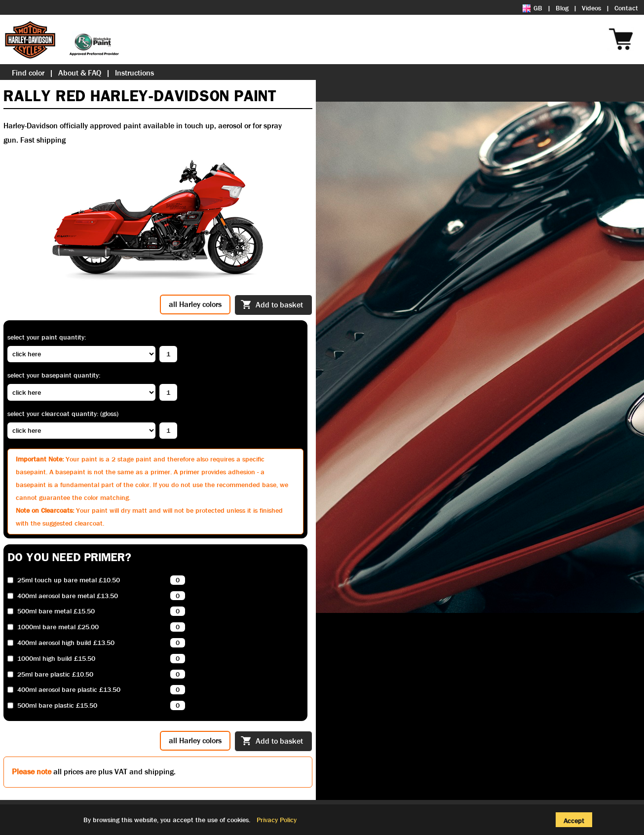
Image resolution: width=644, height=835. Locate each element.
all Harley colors (195, 304)
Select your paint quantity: (47, 337)
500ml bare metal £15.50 (56, 611)
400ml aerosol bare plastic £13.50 (69, 690)
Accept (574, 821)
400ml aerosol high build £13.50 (66, 643)
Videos (591, 8)
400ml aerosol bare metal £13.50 (68, 596)
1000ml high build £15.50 (56, 659)
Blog (562, 8)
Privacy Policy (277, 820)
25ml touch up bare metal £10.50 (69, 580)
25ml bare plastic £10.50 (55, 674)
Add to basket (272, 305)
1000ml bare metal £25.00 (58, 627)
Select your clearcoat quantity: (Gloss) (63, 414)
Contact (626, 8)
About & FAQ (80, 73)
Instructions (134, 73)
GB (532, 8)
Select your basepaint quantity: (54, 375)
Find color (28, 73)
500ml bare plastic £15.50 (57, 705)
